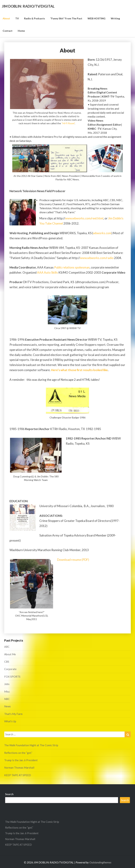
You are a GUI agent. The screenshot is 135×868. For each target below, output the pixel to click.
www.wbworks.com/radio (97, 258)
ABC (7, 647)
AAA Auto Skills (47, 272)
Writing (115, 18)
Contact (8, 31)
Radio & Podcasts (35, 18)
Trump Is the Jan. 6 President (21, 760)
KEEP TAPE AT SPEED (18, 775)
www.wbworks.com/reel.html (84, 218)
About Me (10, 654)
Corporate (10, 669)
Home (21, 31)
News (7, 706)
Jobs (7, 684)
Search (9, 794)
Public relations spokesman (72, 267)
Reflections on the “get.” (18, 753)
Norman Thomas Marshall (19, 768)
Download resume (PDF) (73, 560)
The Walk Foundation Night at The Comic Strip (31, 745)
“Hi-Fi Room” (68, 123)
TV (17, 18)
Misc (7, 692)
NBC (7, 699)
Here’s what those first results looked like (79, 370)
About (6, 18)
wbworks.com (102, 233)
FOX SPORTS (12, 677)
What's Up (10, 721)
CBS (7, 662)
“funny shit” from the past (66, 18)
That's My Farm (13, 714)
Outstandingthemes (100, 862)
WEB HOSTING (97, 18)
